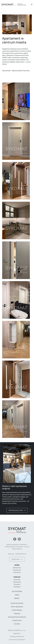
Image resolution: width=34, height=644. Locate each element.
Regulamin (17, 633)
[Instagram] (19, 539)
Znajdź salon (17, 559)
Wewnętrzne (17, 568)
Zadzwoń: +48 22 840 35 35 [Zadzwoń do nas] (17, 554)
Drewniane (17, 580)
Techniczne (17, 572)
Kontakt (17, 624)
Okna (17, 595)
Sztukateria (17, 591)
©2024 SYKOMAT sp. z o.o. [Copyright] (17, 630)
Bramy (17, 598)
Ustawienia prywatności (17, 640)
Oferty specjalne (17, 607)
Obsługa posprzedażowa (17, 617)
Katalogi (17, 614)
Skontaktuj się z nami (17, 510)
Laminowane (17, 582)
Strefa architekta (17, 603)
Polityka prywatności (17, 636)
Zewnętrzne (17, 570)
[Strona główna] (16, 5)
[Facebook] (15, 539)
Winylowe (17, 584)
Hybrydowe (17, 587)
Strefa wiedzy (17, 610)
